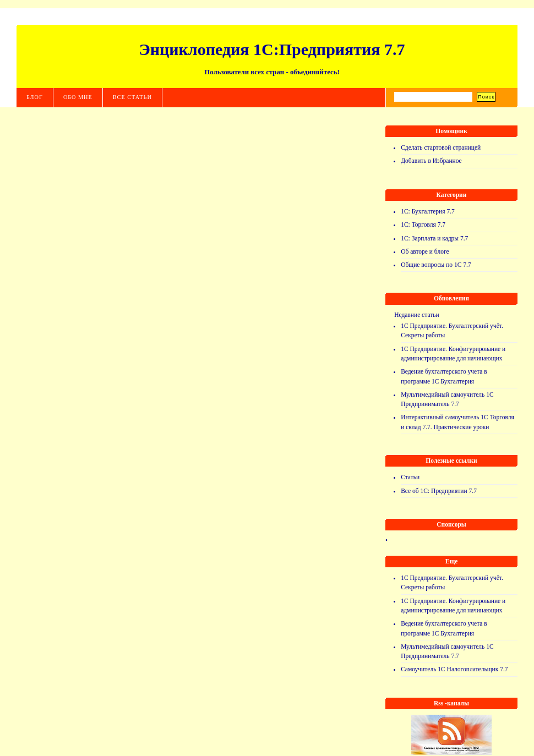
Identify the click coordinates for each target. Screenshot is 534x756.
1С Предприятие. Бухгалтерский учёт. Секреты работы (452, 330)
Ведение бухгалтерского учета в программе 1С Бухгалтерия (444, 376)
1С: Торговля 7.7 (423, 224)
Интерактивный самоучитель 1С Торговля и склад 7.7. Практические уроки (457, 422)
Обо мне (78, 97)
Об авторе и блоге (425, 251)
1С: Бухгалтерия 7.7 (428, 211)
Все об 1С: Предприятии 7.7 (439, 491)
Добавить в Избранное (431, 161)
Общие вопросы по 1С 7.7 (436, 265)
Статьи (410, 477)
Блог (35, 97)
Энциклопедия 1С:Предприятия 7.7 (272, 49)
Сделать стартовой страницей (441, 147)
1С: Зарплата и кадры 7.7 (434, 238)
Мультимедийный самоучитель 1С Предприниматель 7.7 (447, 399)
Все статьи (132, 97)
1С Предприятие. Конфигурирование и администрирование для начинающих (453, 354)
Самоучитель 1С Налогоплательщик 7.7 (454, 669)
